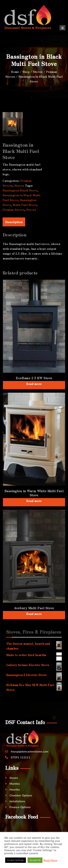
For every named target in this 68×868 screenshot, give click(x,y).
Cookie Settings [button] (16, 860)
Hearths (12, 789)
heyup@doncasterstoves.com (30, 751)
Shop (26, 72)
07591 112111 (21, 757)
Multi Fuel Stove (25, 205)
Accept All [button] (35, 860)
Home (15, 72)
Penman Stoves (14, 210)
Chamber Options (19, 795)
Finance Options (18, 807)
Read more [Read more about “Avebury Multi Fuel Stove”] (34, 614)
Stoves (38, 72)
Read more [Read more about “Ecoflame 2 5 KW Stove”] (34, 384)
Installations (15, 801)
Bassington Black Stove (20, 190)
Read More (50, 860)
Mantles (13, 784)
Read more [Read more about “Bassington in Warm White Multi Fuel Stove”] (34, 501)
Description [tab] (14, 222)
